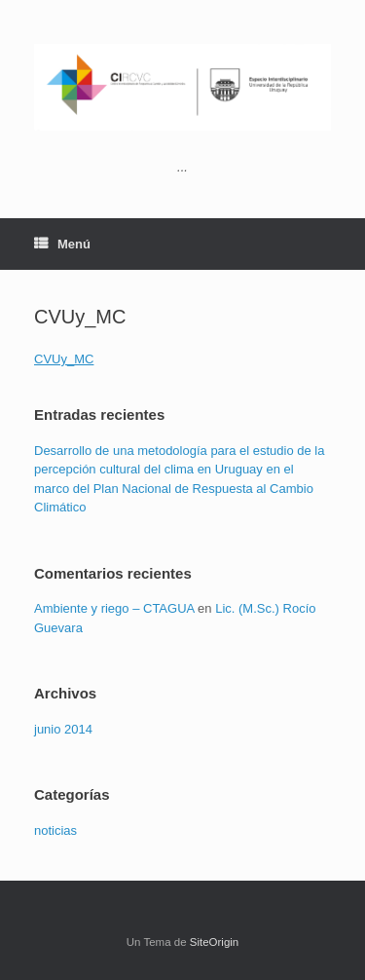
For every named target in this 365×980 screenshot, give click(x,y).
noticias (55, 830)
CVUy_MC (64, 359)
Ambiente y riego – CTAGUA (114, 608)
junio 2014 (63, 729)
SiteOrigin (215, 942)
